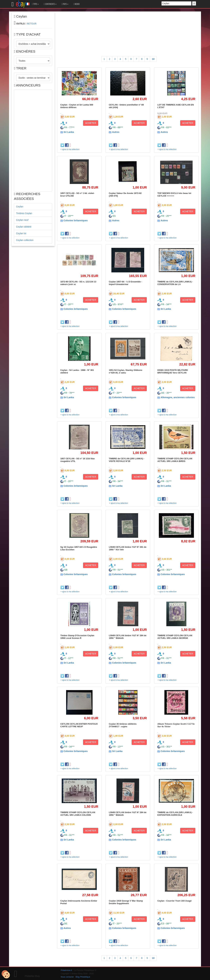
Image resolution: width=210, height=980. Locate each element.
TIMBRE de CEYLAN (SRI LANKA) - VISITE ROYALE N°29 (127, 460)
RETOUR (32, 24)
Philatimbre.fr (66, 970)
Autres (116, 132)
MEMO (76, 4)
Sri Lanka (69, 132)
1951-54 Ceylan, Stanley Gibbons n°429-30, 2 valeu (126, 371)
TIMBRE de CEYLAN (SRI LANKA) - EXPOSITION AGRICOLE (175, 814)
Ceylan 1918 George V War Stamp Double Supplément (126, 902)
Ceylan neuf (22, 220)
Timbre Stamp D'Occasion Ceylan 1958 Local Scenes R (77, 637)
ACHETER (91, 123)
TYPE (35, 4)
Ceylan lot (21, 233)
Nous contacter (67, 977)
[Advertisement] (33, 141)
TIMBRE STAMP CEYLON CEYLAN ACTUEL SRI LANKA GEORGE (175, 637)
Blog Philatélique (83, 977)
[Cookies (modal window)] (6, 974)
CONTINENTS (50, 4)
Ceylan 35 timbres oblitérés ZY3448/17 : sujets (123, 725)
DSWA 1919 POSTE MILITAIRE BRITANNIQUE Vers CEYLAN (173, 371)
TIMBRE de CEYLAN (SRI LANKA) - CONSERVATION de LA (175, 283)
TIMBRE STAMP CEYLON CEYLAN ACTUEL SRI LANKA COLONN (78, 814)
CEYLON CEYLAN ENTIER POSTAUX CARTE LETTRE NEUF (79, 725)
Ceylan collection (25, 240)
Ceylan (20, 207)
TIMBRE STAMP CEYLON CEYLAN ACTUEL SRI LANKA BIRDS (175, 460)
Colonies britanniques (76, 220)
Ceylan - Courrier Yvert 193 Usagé (174, 901)
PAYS (65, 4)
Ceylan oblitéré (24, 227)
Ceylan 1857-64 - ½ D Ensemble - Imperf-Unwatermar (125, 283)
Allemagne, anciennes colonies (178, 397)
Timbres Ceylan (24, 213)
